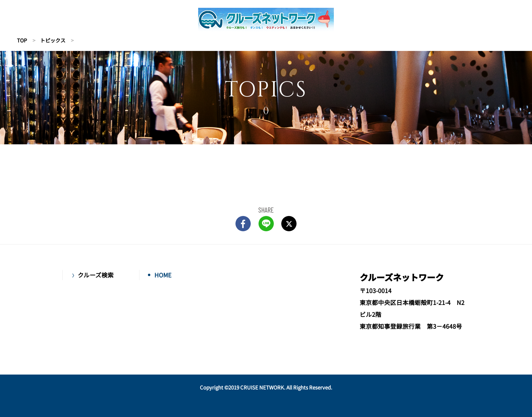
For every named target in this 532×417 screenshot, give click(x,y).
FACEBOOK (243, 224)
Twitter (289, 224)
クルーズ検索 (96, 275)
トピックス (53, 40)
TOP (22, 40)
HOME (163, 275)
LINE (266, 224)
